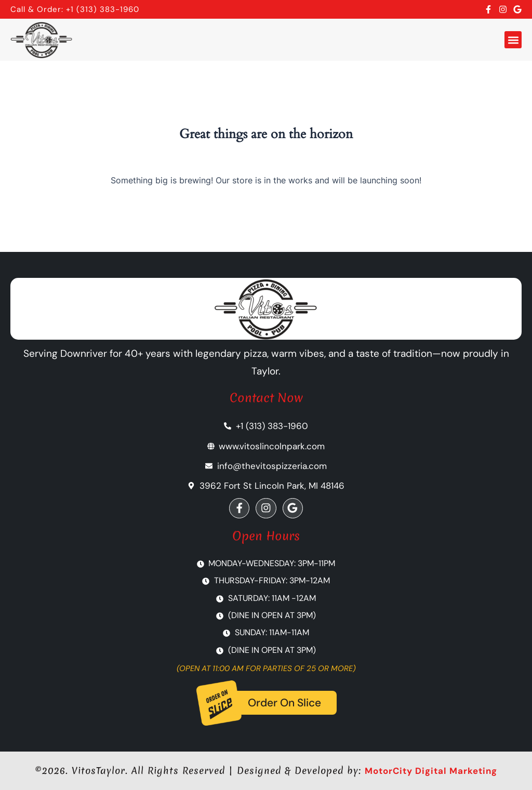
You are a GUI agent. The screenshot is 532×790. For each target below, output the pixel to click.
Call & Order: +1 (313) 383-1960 (75, 9)
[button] (513, 40)
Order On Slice (284, 703)
